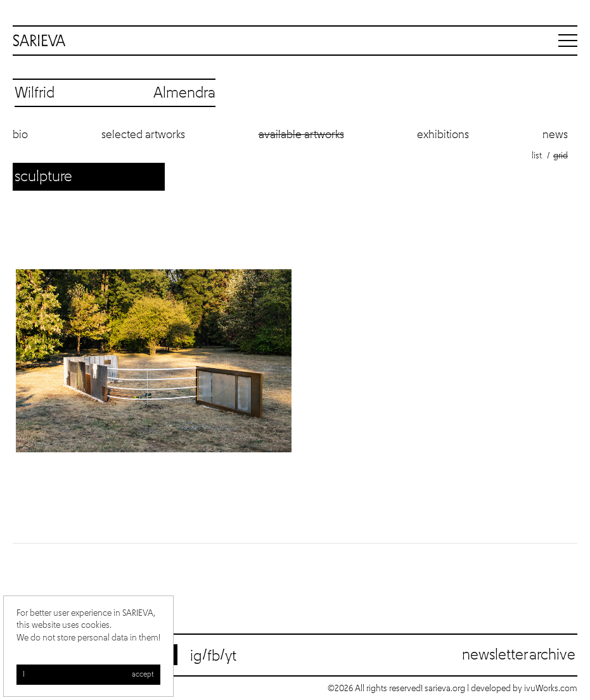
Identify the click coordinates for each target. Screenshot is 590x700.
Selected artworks (143, 135)
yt (231, 656)
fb (214, 656)
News (555, 135)
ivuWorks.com (551, 689)
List (537, 156)
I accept (88, 675)
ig (196, 656)
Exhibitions (443, 135)
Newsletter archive (519, 655)
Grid (561, 156)
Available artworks (301, 135)
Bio (20, 135)
